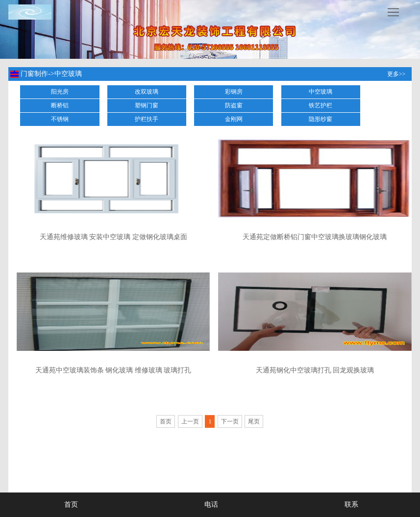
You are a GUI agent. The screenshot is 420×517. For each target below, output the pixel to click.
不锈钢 (60, 119)
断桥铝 (60, 105)
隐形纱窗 (321, 119)
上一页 (190, 421)
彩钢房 (234, 92)
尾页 (254, 421)
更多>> (396, 74)
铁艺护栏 (321, 105)
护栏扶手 (147, 119)
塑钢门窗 (147, 105)
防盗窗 (234, 105)
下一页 (230, 421)
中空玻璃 (321, 92)
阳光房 (60, 92)
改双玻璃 (147, 92)
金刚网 (234, 119)
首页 (166, 421)
